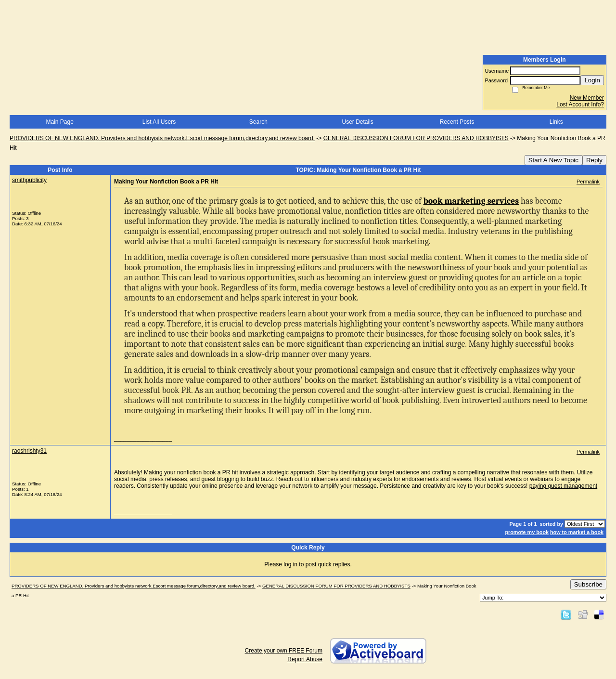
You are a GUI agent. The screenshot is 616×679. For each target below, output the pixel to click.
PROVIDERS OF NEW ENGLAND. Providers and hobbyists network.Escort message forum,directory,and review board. (162, 138)
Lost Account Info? (580, 104)
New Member (587, 98)
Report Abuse (305, 659)
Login (592, 80)
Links (556, 122)
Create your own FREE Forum (284, 651)
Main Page (59, 122)
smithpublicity (29, 180)
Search (258, 122)
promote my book (527, 532)
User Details (357, 122)
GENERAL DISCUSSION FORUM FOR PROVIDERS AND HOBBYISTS (416, 138)
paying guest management (563, 486)
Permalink (588, 182)
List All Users (159, 122)
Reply (594, 160)
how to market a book (577, 532)
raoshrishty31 (29, 451)
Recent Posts (457, 122)
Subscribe (588, 584)
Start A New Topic (553, 160)
